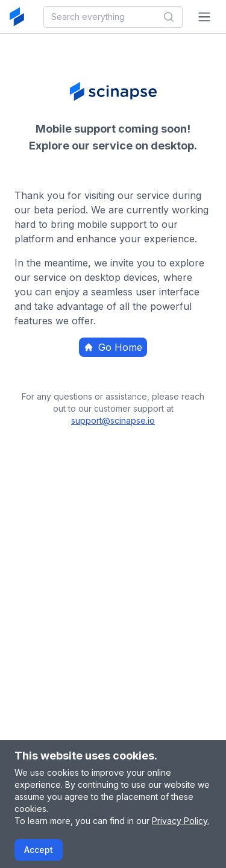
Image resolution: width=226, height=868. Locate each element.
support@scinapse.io (113, 420)
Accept (39, 850)
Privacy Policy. (180, 821)
